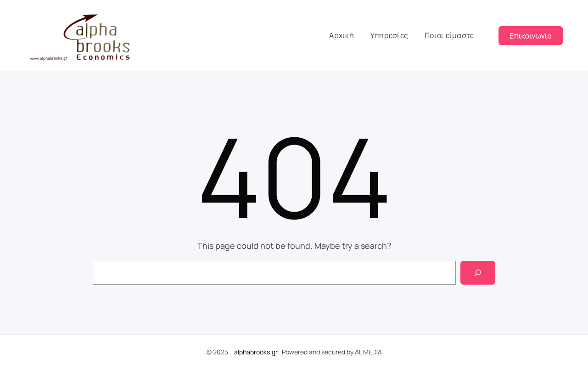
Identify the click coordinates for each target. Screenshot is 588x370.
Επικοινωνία (531, 36)
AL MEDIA (368, 352)
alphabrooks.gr (256, 352)
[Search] (478, 273)
